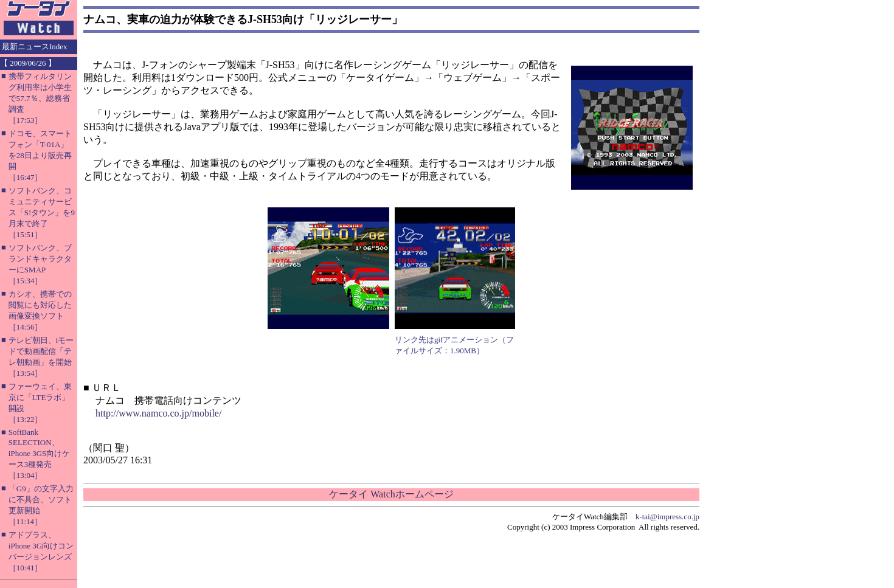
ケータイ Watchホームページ (391, 494)
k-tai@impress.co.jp (667, 517)
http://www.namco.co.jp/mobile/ (158, 413)
